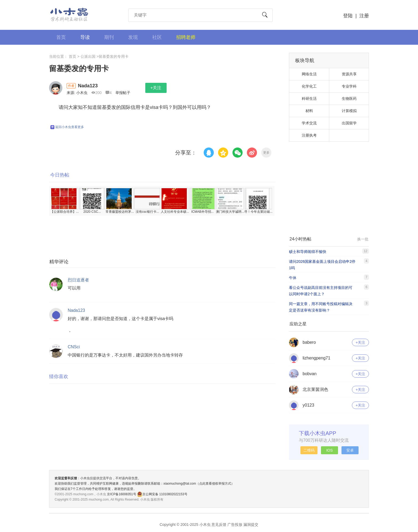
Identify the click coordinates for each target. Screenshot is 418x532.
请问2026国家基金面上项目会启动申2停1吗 (322, 265)
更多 (266, 153)
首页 (61, 37)
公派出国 (88, 56)
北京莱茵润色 (315, 389)
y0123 (308, 405)
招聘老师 (186, 37)
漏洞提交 (251, 525)
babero (309, 342)
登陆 (348, 16)
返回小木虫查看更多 (67, 127)
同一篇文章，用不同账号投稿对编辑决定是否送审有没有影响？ (321, 307)
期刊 (109, 37)
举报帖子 (123, 93)
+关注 (156, 88)
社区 (157, 37)
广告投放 (235, 525)
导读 (85, 37)
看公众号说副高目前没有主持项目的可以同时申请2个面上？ (321, 291)
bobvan (310, 374)
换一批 (363, 239)
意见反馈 (219, 525)
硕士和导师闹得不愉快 (308, 252)
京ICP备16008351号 (122, 494)
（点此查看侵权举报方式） (215, 484)
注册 (364, 16)
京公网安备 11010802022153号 (162, 494)
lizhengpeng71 (316, 358)
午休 (293, 278)
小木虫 (69, 15)
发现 (133, 37)
